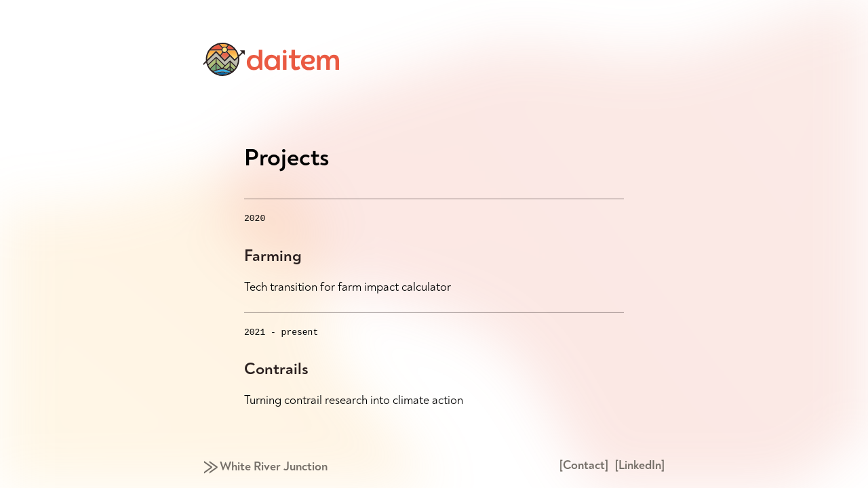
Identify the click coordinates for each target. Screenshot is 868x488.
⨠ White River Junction (265, 467)
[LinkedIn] (640, 465)
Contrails (276, 373)
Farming (273, 258)
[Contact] (584, 465)
